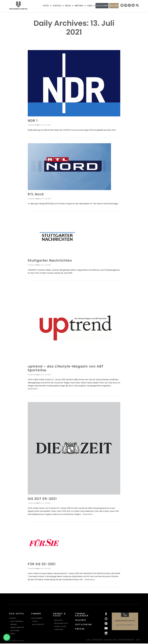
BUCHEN (114, 6)
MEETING (80, 6)
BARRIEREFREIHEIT (127, 640)
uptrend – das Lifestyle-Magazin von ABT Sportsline (66, 368)
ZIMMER (36, 614)
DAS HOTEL (17, 614)
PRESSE (80, 629)
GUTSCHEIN (102, 6)
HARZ (91, 6)
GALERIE (81, 620)
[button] (7, 637)
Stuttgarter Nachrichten (50, 261)
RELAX (69, 6)
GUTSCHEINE (84, 624)
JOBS (88, 640)
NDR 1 (33, 121)
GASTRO (58, 6)
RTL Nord (36, 194)
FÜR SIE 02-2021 (42, 564)
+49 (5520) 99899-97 (125, 625)
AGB (138, 640)
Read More (33, 389)
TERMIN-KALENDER (82, 615)
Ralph (38, 125)
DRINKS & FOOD (60, 615)
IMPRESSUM (97, 640)
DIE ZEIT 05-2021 (42, 499)
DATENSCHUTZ (110, 640)
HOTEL (47, 6)
